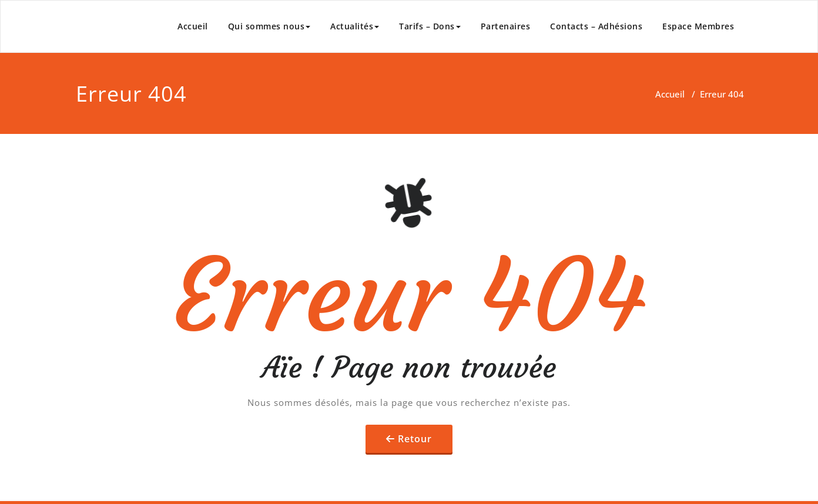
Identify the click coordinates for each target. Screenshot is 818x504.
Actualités (355, 26)
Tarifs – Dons (430, 26)
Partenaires (506, 26)
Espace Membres (698, 26)
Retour (415, 439)
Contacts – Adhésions (596, 26)
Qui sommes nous (269, 26)
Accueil (193, 26)
